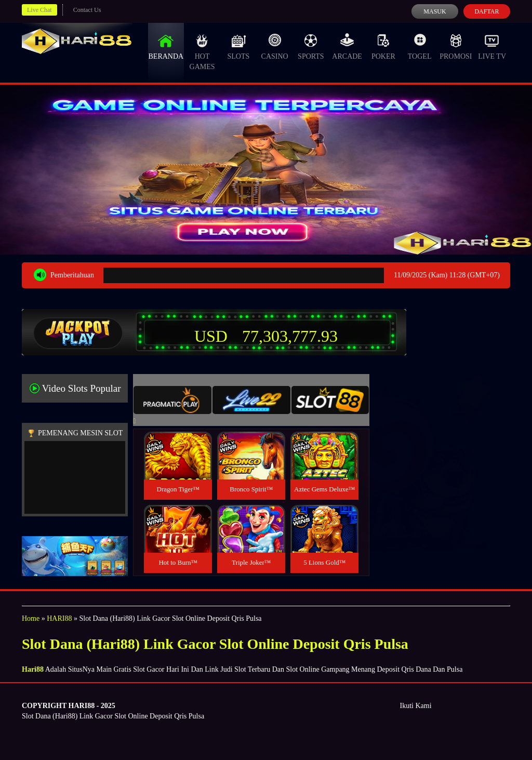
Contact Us (87, 10)
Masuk (435, 11)
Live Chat (39, 10)
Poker (383, 47)
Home (31, 618)
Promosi (456, 47)
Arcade (347, 47)
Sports (311, 47)
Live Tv (492, 47)
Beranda (166, 47)
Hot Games (202, 52)
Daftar (487, 11)
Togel (420, 47)
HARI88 (59, 618)
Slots (238, 47)
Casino (275, 47)
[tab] (172, 400)
